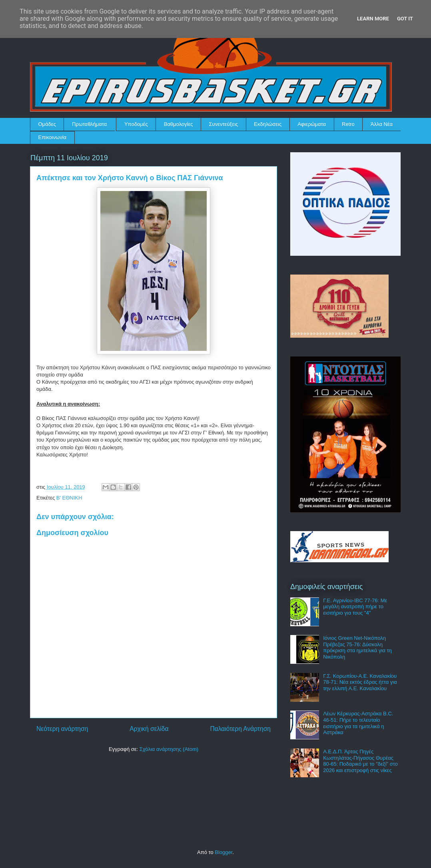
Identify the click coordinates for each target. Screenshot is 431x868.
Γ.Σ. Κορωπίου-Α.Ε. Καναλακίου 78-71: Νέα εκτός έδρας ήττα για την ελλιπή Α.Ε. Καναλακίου (360, 682)
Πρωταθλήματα (89, 124)
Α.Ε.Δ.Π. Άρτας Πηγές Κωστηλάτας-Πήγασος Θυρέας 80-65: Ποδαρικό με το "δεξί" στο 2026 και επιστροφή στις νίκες (360, 761)
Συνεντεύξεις (224, 124)
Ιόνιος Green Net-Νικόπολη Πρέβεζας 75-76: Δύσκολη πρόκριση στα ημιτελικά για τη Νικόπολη (357, 647)
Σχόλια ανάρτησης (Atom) (169, 749)
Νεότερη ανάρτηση (62, 729)
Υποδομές (136, 124)
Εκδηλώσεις (268, 124)
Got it (405, 19)
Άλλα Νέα (382, 124)
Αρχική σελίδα (149, 729)
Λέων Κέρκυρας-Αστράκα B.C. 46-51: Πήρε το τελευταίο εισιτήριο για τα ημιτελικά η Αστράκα (358, 723)
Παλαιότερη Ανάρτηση (240, 729)
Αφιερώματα (312, 124)
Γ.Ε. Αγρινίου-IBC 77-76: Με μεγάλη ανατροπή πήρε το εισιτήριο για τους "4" (355, 607)
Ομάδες (47, 124)
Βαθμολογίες (179, 124)
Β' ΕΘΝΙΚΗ (69, 498)
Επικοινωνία (53, 137)
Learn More (373, 19)
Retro (348, 124)
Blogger (223, 852)
